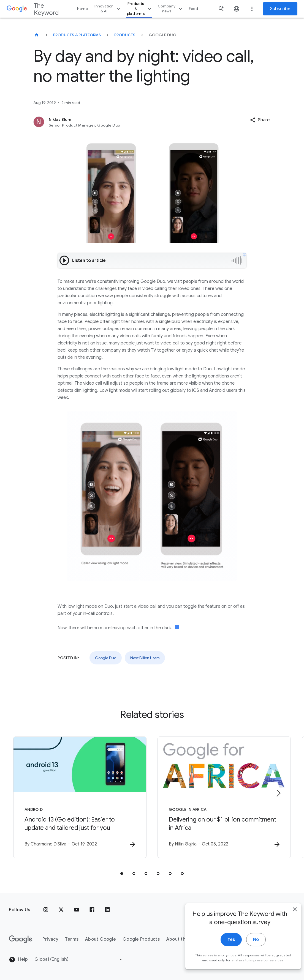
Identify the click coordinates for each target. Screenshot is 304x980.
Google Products (141, 939)
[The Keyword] (37, 35)
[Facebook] (92, 910)
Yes (223, 944)
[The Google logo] (21, 939)
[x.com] (61, 910)
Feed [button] (193, 9)
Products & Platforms (77, 35)
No (248, 944)
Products (125, 35)
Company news (171, 9)
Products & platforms (140, 9)
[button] (260, 120)
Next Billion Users (145, 658)
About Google (101, 939)
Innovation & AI (108, 9)
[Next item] (278, 793)
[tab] (122, 874)
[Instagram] (46, 910)
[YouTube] (77, 910)
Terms (72, 939)
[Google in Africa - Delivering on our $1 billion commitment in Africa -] (224, 797)
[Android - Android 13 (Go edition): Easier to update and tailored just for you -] (80, 797)
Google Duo (106, 658)
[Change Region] (79, 959)
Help (18, 960)
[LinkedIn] (107, 910)
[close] (287, 914)
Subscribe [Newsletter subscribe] (280, 9)
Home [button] (82, 9)
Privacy (50, 939)
